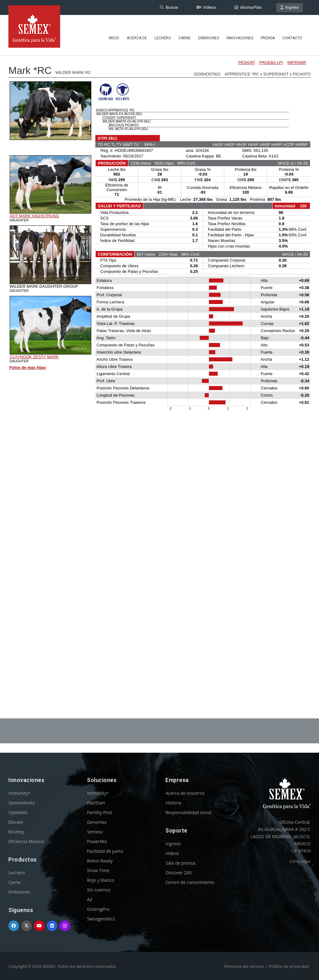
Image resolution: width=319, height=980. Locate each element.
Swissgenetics (101, 919)
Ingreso (290, 7)
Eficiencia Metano (26, 841)
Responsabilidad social (188, 812)
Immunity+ (19, 793)
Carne (185, 33)
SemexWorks (22, 803)
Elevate (16, 822)
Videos (206, 7)
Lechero (163, 33)
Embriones (209, 33)
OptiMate (18, 812)
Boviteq (16, 832)
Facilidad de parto (105, 851)
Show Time (98, 870)
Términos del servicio (244, 966)
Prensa (268, 33)
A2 (90, 899)
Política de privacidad (289, 966)
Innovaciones (240, 33)
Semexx (95, 832)
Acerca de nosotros (185, 793)
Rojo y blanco (100, 880)
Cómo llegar (300, 861)
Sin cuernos (99, 890)
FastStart (96, 803)
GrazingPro (98, 909)
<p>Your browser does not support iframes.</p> (159, 367)
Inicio (114, 33)
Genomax (97, 822)
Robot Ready (100, 861)
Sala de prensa (180, 863)
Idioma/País (248, 7)
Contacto (292, 33)
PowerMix (97, 841)
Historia (173, 803)
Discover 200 (179, 873)
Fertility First (99, 812)
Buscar (169, 7)
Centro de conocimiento (190, 882)
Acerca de (137, 33)
